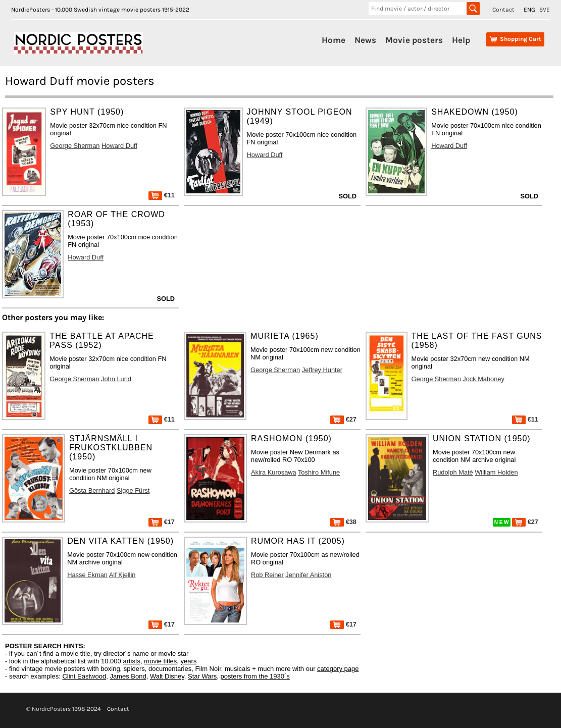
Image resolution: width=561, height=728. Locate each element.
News (365, 40)
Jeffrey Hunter (322, 370)
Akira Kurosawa (274, 472)
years (189, 661)
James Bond (128, 676)
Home (334, 40)
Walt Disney (167, 676)
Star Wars (202, 676)
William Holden (496, 472)
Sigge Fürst (133, 490)
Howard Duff (119, 146)
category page (338, 669)
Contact (503, 10)
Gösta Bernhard (92, 490)
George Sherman (75, 146)
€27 (343, 419)
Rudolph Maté (453, 472)
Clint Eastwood (84, 676)
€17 (162, 522)
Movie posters (414, 40)
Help (461, 40)
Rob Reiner (267, 575)
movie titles (160, 661)
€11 (162, 195)
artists (132, 661)
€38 (343, 522)
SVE (545, 10)
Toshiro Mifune (319, 472)
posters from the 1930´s (255, 676)
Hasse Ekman (87, 575)
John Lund (116, 379)
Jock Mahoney (483, 379)
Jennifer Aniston (308, 575)
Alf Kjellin (122, 575)
